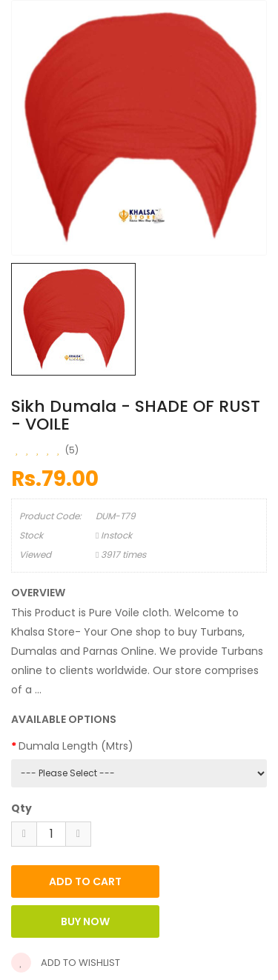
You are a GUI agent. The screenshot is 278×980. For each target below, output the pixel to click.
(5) (72, 450)
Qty (21, 808)
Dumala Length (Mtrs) (76, 746)
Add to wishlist (66, 963)
